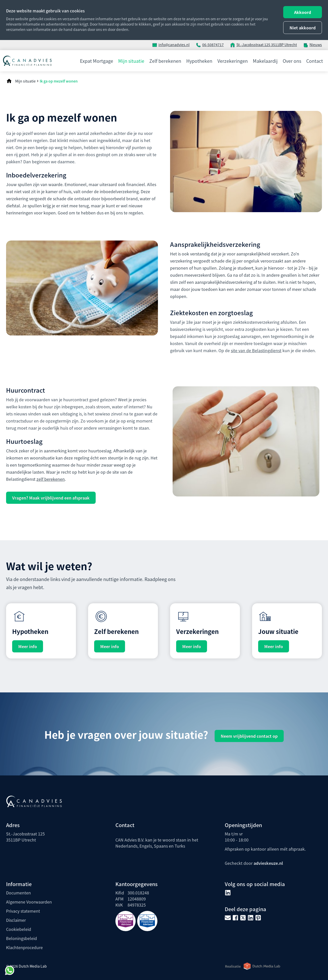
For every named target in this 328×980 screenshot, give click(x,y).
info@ (163, 45)
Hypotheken (199, 61)
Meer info (28, 646)
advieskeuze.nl (268, 863)
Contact (315, 61)
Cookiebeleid (19, 929)
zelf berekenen (51, 479)
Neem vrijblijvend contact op (249, 736)
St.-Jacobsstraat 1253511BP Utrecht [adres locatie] (25, 837)
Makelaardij (265, 61)
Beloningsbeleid (22, 938)
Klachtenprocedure (24, 947)
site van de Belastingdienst (256, 350)
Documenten (18, 893)
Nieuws (316, 45)
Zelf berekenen (165, 61)
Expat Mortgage (97, 61)
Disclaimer (16, 920)
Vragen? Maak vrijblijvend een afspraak (51, 498)
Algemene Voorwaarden (29, 902)
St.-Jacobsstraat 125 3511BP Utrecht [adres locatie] (267, 45)
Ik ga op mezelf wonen (59, 81)
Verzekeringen (233, 61)
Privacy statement (23, 911)
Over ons (292, 61)
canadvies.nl (179, 45)
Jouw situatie (278, 631)
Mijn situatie (131, 61)
